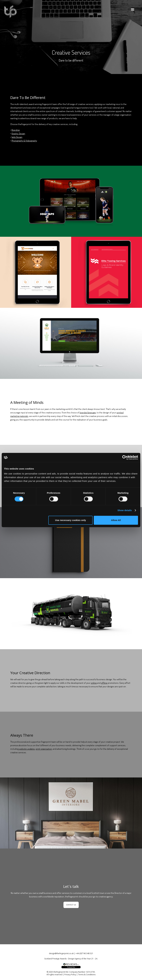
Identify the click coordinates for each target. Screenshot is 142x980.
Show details (125, 510)
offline (104, 683)
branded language (88, 413)
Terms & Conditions (87, 975)
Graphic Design (18, 134)
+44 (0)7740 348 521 (84, 953)
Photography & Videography (24, 141)
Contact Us (71, 905)
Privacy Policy (70, 975)
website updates (27, 749)
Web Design (17, 137)
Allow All (116, 520)
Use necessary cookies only (71, 520)
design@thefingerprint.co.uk (61, 953)
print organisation (44, 749)
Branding (16, 130)
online (94, 683)
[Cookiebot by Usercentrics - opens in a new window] (125, 457)
